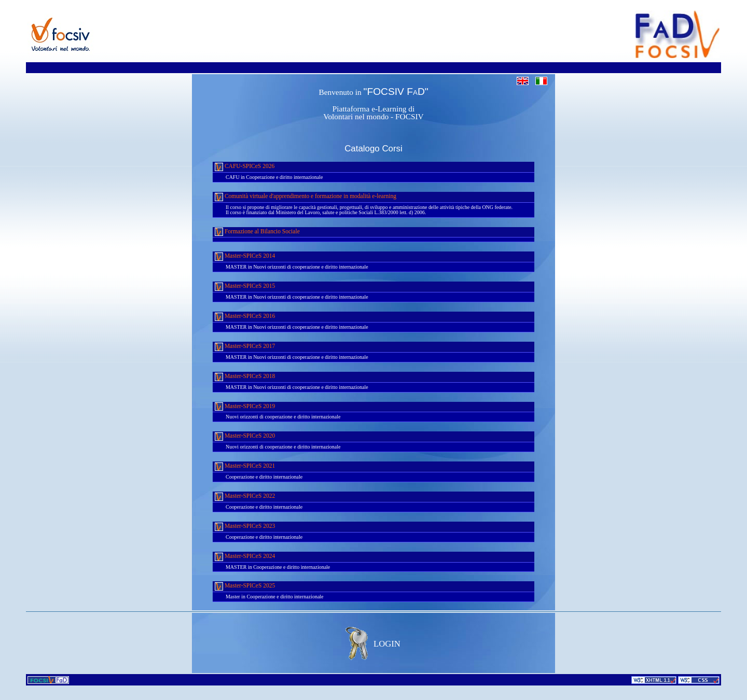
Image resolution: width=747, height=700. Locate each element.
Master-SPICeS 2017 (245, 347)
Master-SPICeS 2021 (245, 466)
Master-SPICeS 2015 (245, 286)
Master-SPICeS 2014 (245, 256)
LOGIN (387, 644)
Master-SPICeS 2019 (245, 406)
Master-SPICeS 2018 (245, 377)
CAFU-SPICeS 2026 (245, 167)
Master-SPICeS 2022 (245, 496)
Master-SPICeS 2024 (245, 557)
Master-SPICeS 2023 (245, 527)
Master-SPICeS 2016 (245, 317)
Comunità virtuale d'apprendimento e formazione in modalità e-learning (306, 197)
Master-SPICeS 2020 (245, 436)
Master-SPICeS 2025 (245, 586)
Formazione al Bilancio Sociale (257, 232)
